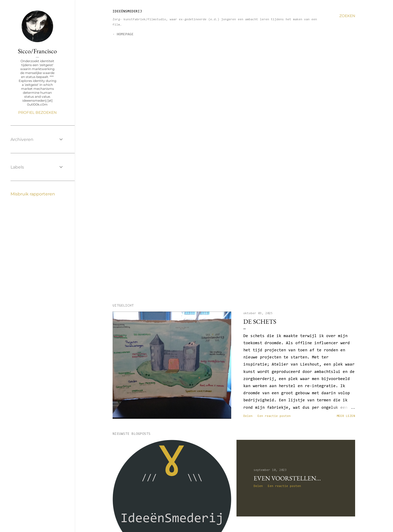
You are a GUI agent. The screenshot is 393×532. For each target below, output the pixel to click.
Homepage (125, 35)
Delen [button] (248, 416)
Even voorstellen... (287, 478)
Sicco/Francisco (37, 51)
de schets (260, 321)
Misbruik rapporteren (33, 194)
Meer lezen (346, 416)
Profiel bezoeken (37, 112)
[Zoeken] (347, 16)
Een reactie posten (274, 416)
